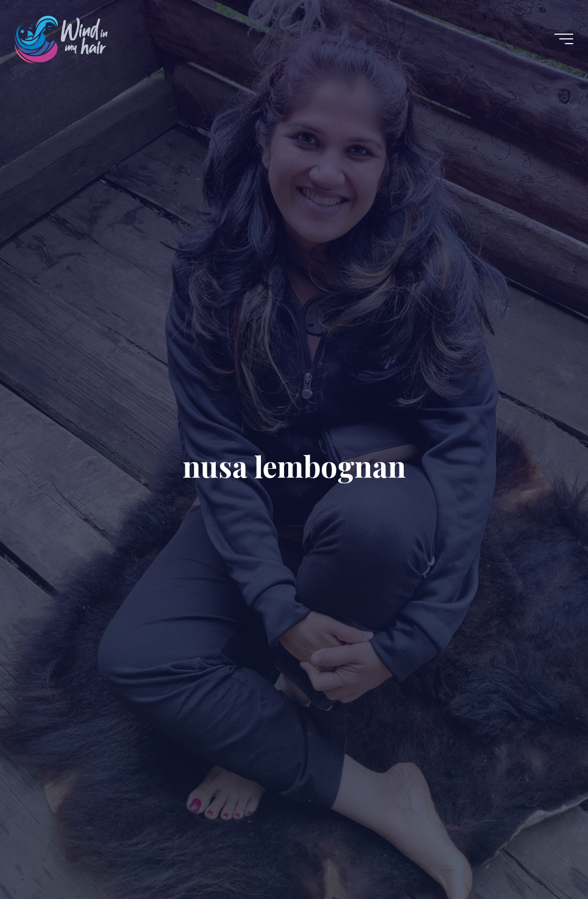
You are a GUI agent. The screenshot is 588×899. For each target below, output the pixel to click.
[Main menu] (564, 39)
